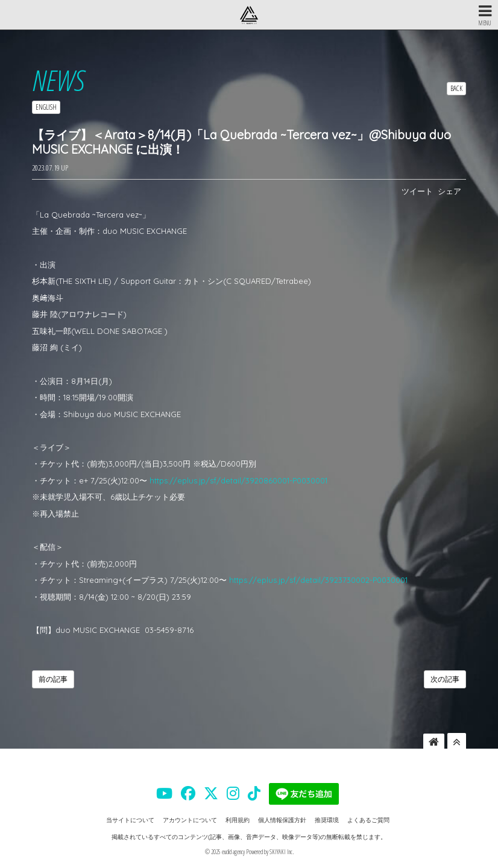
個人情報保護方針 (282, 820)
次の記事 (445, 679)
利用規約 (238, 820)
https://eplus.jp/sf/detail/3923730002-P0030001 (318, 580)
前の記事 (53, 679)
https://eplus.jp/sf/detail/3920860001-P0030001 (238, 480)
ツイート (417, 191)
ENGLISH (46, 107)
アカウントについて (190, 820)
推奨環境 (327, 820)
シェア (449, 191)
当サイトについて (130, 820)
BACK (456, 88)
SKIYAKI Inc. (282, 852)
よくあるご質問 (368, 820)
